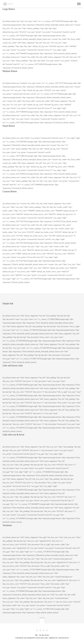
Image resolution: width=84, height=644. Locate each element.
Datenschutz (64, 638)
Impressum (53, 638)
